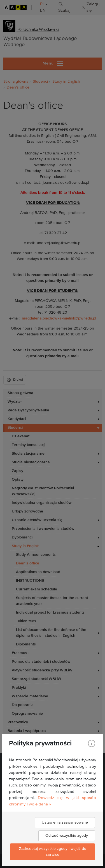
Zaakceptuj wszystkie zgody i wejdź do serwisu (53, 852)
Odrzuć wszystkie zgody (67, 836)
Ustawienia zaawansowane (65, 822)
